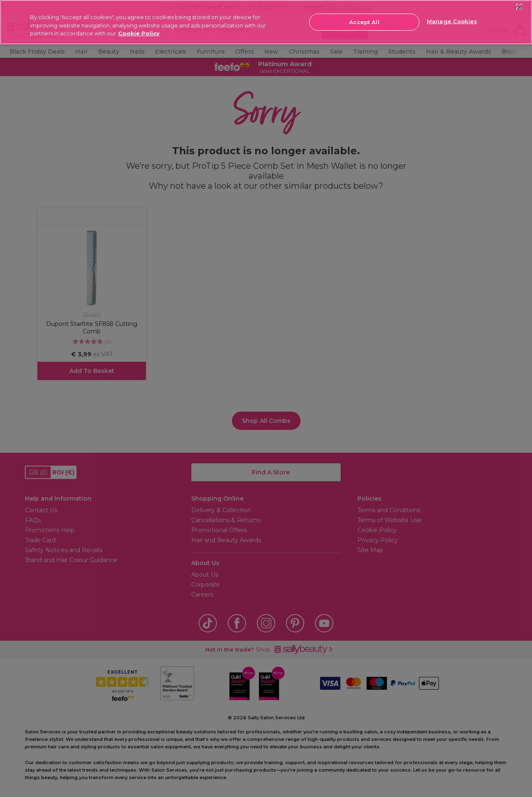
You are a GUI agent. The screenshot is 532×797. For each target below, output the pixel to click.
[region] (266, 22)
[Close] (519, 7)
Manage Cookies (452, 21)
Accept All (364, 22)
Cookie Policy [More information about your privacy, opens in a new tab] (139, 33)
